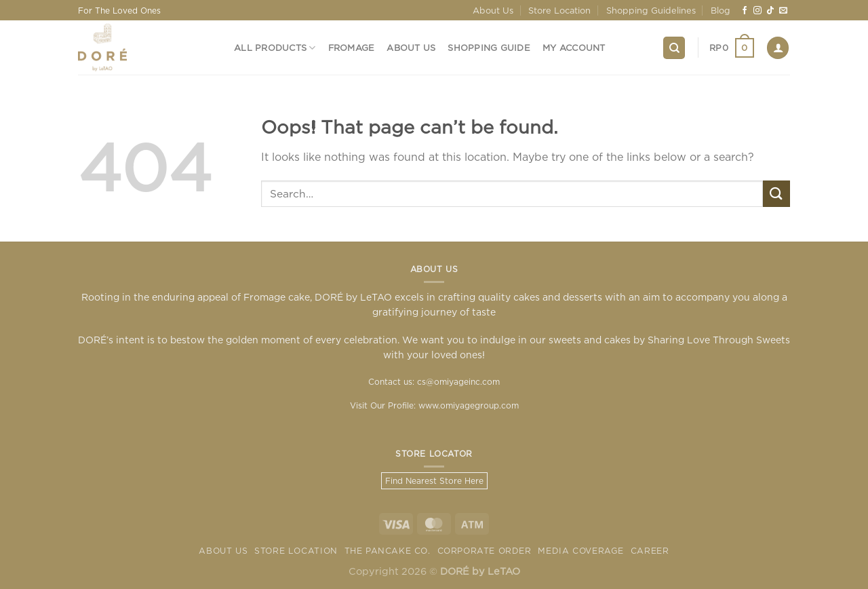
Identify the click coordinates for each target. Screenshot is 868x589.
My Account (574, 47)
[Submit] (776, 194)
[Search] (674, 48)
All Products (275, 48)
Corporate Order (485, 551)
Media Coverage (581, 551)
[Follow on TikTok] (770, 11)
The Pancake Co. (388, 551)
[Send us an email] (783, 11)
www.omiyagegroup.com (469, 405)
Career (650, 551)
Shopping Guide (489, 47)
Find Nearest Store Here (434, 481)
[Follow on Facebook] (745, 11)
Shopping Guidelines (651, 10)
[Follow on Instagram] (757, 11)
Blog (721, 10)
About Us (493, 10)
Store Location (559, 10)
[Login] (778, 48)
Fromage (352, 47)
